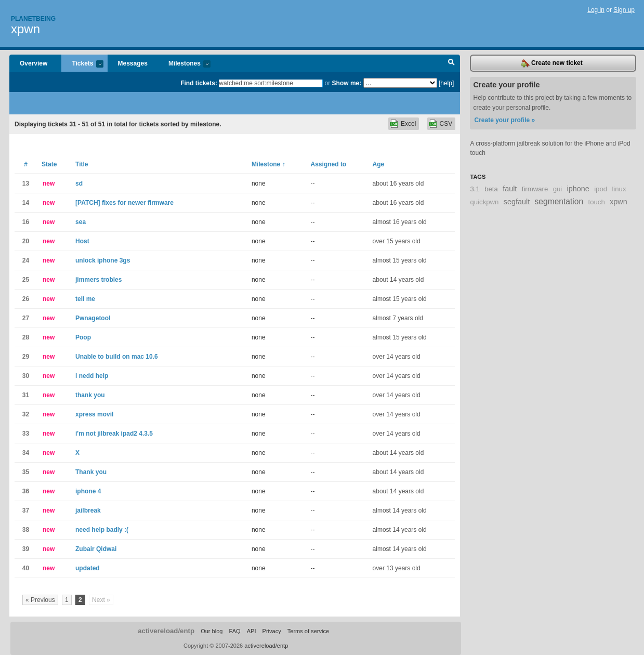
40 (26, 568)
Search (451, 63)
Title (82, 164)
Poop (83, 337)
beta (491, 189)
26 (26, 299)
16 (26, 222)
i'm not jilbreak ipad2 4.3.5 (114, 434)
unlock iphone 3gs (103, 260)
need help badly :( (102, 530)
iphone (578, 189)
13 (26, 184)
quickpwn (484, 202)
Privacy (272, 631)
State (49, 164)
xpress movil (94, 414)
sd (79, 184)
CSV (446, 124)
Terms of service (308, 631)
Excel (408, 124)
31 (26, 395)
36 (26, 491)
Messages (133, 63)
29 (26, 357)
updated (88, 568)
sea (81, 222)
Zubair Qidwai (96, 549)
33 (26, 434)
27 (26, 318)
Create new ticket (552, 63)
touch (597, 202)
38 (26, 530)
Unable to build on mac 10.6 (117, 357)
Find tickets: (199, 83)
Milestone (268, 164)
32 (26, 414)
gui (558, 189)
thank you (90, 395)
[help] (446, 83)
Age (379, 164)
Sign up (624, 10)
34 (26, 453)
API (252, 631)
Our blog (212, 631)
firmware (535, 189)
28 (26, 337)
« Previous (40, 600)
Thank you (91, 472)
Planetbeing (33, 19)
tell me (85, 299)
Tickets (82, 64)
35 (26, 472)
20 (26, 241)
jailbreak (88, 510)
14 (26, 203)
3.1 (475, 189)
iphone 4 (88, 491)
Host (82, 241)
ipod (601, 189)
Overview (34, 63)
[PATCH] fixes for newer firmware (124, 203)
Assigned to (329, 164)
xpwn (25, 29)
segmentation (559, 201)
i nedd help (92, 376)
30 (26, 376)
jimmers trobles (98, 280)
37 (26, 510)
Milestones (184, 64)
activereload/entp (166, 631)
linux (619, 189)
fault (510, 189)
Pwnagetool (93, 318)
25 (26, 280)
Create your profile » (504, 120)
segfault (517, 202)
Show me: (347, 83)
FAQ (235, 631)
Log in (596, 10)
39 (26, 549)
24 (26, 260)
